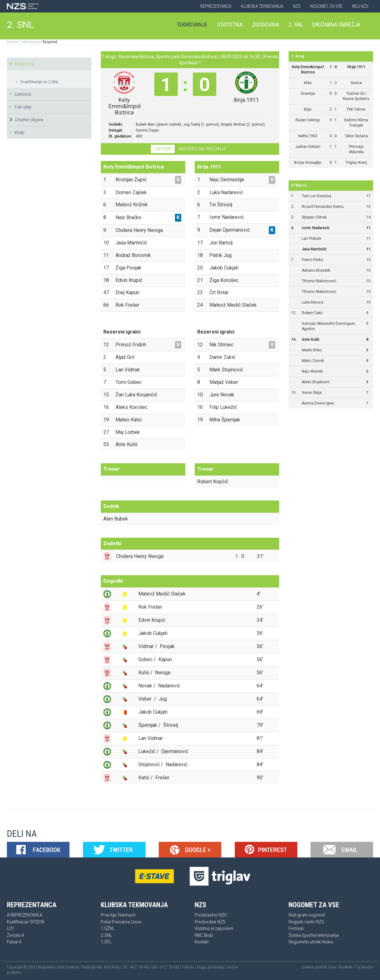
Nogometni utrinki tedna (311, 942)
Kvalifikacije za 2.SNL (37, 82)
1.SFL (106, 942)
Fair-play (21, 107)
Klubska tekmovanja (262, 6)
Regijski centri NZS (306, 922)
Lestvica (20, 94)
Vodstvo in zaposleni (214, 928)
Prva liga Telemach (118, 915)
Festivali (296, 928)
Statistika (230, 25)
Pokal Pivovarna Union (121, 922)
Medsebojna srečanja (202, 149)
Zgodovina (266, 25)
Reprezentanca (216, 6)
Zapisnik (163, 149)
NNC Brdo (204, 935)
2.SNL (106, 935)
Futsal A (14, 942)
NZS (297, 6)
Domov (12, 42)
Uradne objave (26, 120)
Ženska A (15, 935)
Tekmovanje (192, 25)
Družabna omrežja (336, 25)
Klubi (17, 133)
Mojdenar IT (347, 967)
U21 (10, 928)
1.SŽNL (108, 928)
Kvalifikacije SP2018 (25, 922)
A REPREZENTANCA (25, 915)
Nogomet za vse (326, 6)
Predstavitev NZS (211, 915)
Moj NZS (360, 6)
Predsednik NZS (210, 922)
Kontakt (202, 942)
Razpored (49, 42)
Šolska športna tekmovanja (314, 935)
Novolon (367, 967)
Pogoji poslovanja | (212, 967)
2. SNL (21, 25)
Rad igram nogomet (307, 915)
